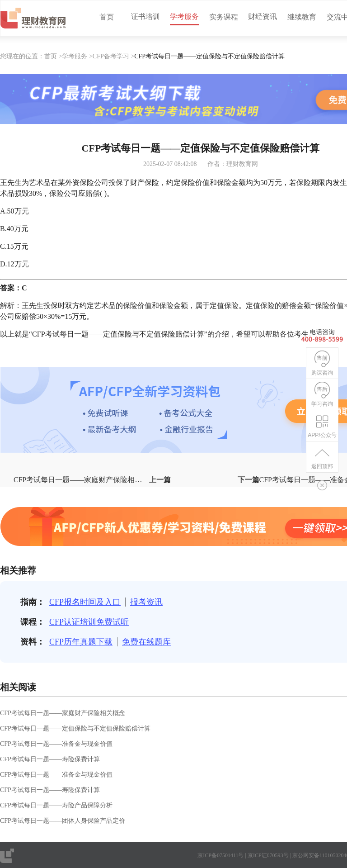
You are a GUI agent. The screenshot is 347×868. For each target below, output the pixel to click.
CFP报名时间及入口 (85, 602)
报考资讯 (146, 602)
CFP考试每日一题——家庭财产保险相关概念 (63, 713)
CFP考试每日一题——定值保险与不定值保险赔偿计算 (75, 728)
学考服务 (184, 17)
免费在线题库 (146, 642)
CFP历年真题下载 (81, 642)
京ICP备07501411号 (220, 855)
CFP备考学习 (111, 56)
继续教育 (302, 17)
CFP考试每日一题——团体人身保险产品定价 (63, 821)
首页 (107, 17)
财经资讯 (263, 17)
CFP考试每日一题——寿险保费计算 (50, 759)
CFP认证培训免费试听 (89, 622)
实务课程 (224, 17)
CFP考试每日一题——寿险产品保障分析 (56, 805)
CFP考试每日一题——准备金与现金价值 (56, 744)
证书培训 (145, 17)
